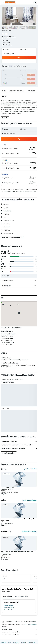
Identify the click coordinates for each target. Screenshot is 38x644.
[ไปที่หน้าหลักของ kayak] (10, 2)
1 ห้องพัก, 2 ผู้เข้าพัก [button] (8, 54)
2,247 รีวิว (9, 45)
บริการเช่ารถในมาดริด (10, 608)
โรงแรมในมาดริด (8, 610)
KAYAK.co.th (4, 643)
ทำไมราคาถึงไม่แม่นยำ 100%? (20, 635)
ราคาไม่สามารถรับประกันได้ (31, 625)
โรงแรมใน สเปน (24, 643)
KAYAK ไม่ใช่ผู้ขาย (20, 629)
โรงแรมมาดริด (32, 643)
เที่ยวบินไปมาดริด (8, 606)
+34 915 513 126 (6, 42)
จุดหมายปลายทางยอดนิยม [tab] (21, 596)
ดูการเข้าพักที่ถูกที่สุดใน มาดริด (30, 500)
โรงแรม (9, 643)
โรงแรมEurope (16, 643)
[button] (3, 2)
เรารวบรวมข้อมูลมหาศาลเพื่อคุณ (20, 632)
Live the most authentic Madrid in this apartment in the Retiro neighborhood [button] (17, 552)
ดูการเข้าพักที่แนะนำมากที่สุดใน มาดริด (30, 532)
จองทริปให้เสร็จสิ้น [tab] (8, 596)
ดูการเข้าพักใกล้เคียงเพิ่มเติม (31, 469)
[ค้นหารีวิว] (20, 276)
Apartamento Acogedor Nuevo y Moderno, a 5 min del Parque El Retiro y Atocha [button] (18, 520)
